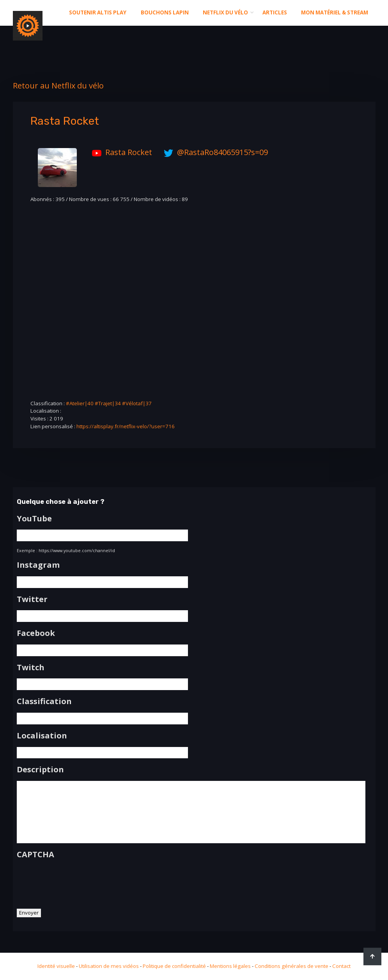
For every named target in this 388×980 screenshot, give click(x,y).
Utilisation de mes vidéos (109, 966)
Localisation (42, 736)
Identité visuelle (56, 966)
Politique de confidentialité (174, 966)
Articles (275, 12)
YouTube (34, 519)
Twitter (32, 599)
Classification (44, 701)
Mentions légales (230, 966)
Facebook (36, 633)
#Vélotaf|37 (137, 403)
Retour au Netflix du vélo (58, 86)
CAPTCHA (35, 855)
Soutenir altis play (98, 12)
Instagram (38, 565)
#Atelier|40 (80, 403)
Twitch (31, 667)
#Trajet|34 (108, 403)
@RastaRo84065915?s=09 (214, 152)
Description (40, 770)
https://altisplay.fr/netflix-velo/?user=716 (126, 426)
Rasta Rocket (120, 152)
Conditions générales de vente (291, 966)
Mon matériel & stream (335, 12)
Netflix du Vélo (225, 12)
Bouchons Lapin (165, 12)
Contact (341, 966)
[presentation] (76, 881)
